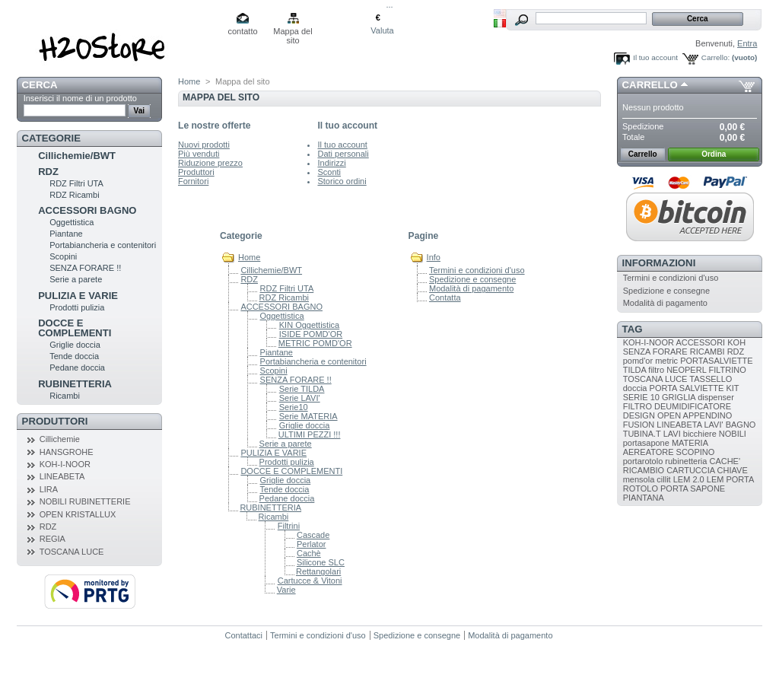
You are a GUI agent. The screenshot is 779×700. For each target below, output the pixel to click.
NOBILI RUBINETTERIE (85, 501)
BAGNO (741, 425)
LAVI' (713, 425)
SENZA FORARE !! (85, 268)
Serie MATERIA (308, 416)
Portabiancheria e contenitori (103, 245)
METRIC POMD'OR (315, 343)
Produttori (55, 421)
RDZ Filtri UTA (76, 183)
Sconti (329, 172)
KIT (732, 388)
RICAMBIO (644, 470)
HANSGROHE (67, 452)
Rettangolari (318, 571)
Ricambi (65, 396)
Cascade (313, 535)
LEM (715, 479)
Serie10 (294, 407)
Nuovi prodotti (204, 145)
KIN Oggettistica (309, 325)
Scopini (63, 256)
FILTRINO (727, 370)
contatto (242, 31)
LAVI (672, 434)
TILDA (635, 370)
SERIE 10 (641, 397)
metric (666, 361)
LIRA (49, 489)
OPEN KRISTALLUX (78, 514)
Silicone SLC (321, 562)
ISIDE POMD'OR (311, 334)
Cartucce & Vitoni (310, 581)
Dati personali (343, 154)
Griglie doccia (75, 345)
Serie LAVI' (300, 398)
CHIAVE (733, 470)
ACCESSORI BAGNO (87, 210)
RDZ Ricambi (74, 195)
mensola (639, 479)
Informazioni (659, 263)
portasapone (646, 443)
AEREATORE (649, 452)
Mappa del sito (293, 32)
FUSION (639, 425)
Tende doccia (74, 356)
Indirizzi (331, 163)
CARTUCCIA (690, 470)
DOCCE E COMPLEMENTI (75, 328)
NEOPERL (686, 370)
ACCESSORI (700, 342)
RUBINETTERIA (75, 384)
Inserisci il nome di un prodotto (80, 98)
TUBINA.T (642, 434)
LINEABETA (62, 476)
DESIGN (639, 415)
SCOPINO (696, 452)
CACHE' (725, 461)
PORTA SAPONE (693, 488)
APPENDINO (708, 415)
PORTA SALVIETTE (687, 388)
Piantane (66, 234)
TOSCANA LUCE (72, 552)
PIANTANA (644, 498)
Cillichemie (60, 439)
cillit (663, 479)
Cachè (309, 553)
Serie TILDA (302, 389)
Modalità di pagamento (471, 288)
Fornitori (193, 181)
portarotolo (643, 461)
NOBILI (733, 434)
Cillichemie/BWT (77, 156)
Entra (747, 43)
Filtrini (289, 526)
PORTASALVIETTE (716, 361)
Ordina (714, 154)
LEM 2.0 (689, 479)
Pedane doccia (77, 367)
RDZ (48, 172)
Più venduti (199, 154)
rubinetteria (686, 461)
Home (189, 81)
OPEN (669, 415)
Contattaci (244, 635)
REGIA (52, 539)
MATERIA (690, 443)
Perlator (312, 544)
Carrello (650, 85)
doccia (635, 388)
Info (434, 257)
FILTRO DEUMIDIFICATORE (677, 406)
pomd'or (638, 361)
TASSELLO (711, 379)
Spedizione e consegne (472, 279)
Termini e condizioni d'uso (477, 270)
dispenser (716, 397)
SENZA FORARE (655, 352)
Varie (286, 590)
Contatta (445, 297)
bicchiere (700, 434)
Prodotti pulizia (77, 307)
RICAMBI (707, 352)
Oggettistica (72, 222)
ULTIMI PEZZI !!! (310, 434)
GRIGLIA (679, 397)
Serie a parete (76, 279)
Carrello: (715, 57)
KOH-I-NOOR (65, 464)
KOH (736, 342)
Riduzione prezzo (210, 163)
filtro (656, 370)
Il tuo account (655, 57)
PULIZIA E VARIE (78, 296)
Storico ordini (342, 181)
